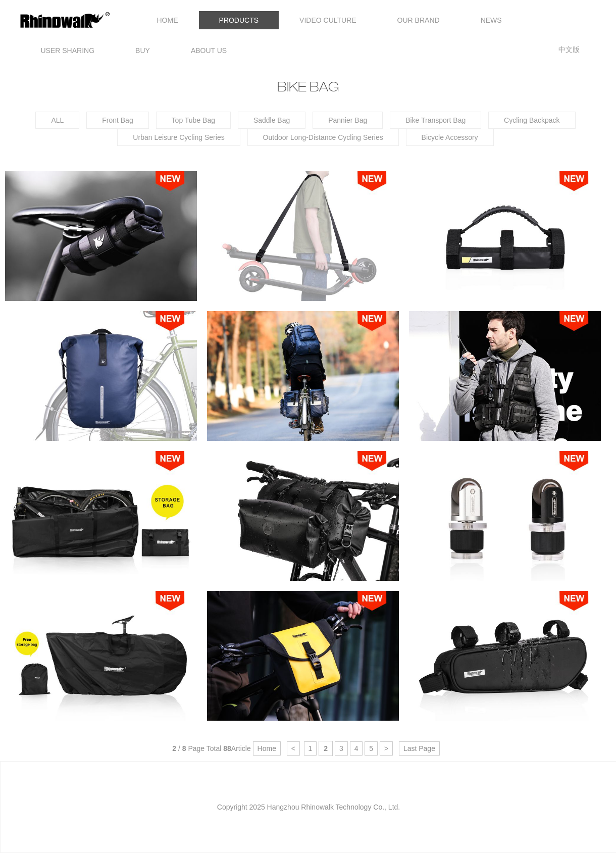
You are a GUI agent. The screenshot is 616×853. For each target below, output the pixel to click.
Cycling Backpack (532, 120)
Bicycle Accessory (450, 137)
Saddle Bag (272, 120)
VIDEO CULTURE (328, 20)
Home (267, 748)
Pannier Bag (348, 120)
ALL (57, 120)
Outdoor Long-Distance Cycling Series (323, 137)
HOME (168, 20)
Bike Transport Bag (435, 120)
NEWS (491, 20)
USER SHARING (68, 51)
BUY (143, 51)
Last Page (419, 748)
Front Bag (117, 120)
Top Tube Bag (193, 120)
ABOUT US (209, 51)
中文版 (569, 49)
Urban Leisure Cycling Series (178, 137)
